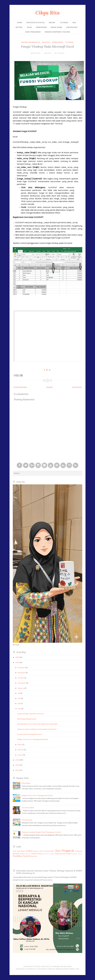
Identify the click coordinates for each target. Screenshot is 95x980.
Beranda (50, 387)
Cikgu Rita (47, 13)
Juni (19, 698)
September (22, 683)
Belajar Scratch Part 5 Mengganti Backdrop (33, 739)
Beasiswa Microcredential (41, 851)
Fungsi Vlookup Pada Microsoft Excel (48, 46)
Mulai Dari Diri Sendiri (63, 854)
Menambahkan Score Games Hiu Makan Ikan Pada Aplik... (38, 724)
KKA (74, 23)
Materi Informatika (31, 42)
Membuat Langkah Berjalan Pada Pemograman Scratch (41, 832)
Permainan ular (27, 820)
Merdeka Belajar (37, 854)
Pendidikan (41, 27)
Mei (19, 703)
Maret (20, 745)
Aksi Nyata (21, 851)
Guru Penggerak (33, 32)
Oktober (21, 678)
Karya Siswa (56, 27)
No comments (59, 53)
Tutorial (64, 23)
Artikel (19, 27)
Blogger (68, 966)
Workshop (34, 856)
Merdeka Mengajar (49, 854)
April (20, 709)
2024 (17, 760)
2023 (17, 765)
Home (20, 23)
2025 (17, 662)
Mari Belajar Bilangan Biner (27, 719)
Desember (22, 667)
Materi (52, 23)
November (22, 673)
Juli (19, 693)
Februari (21, 750)
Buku (30, 27)
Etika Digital (26, 783)
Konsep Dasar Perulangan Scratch (30, 734)
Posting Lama (77, 387)
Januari (20, 755)
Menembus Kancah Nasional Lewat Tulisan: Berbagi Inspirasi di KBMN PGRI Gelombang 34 (49, 872)
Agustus (21, 688)
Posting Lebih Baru (20, 387)
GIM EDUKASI (72, 27)
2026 (17, 657)
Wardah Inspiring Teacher (57, 32)
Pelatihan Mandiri (77, 854)
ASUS (14, 851)
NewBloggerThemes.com (67, 969)
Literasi (22, 854)
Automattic (31, 969)
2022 (17, 770)
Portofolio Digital (35, 23)
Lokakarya (28, 854)
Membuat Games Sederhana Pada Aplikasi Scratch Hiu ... (38, 729)
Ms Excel (46, 42)
